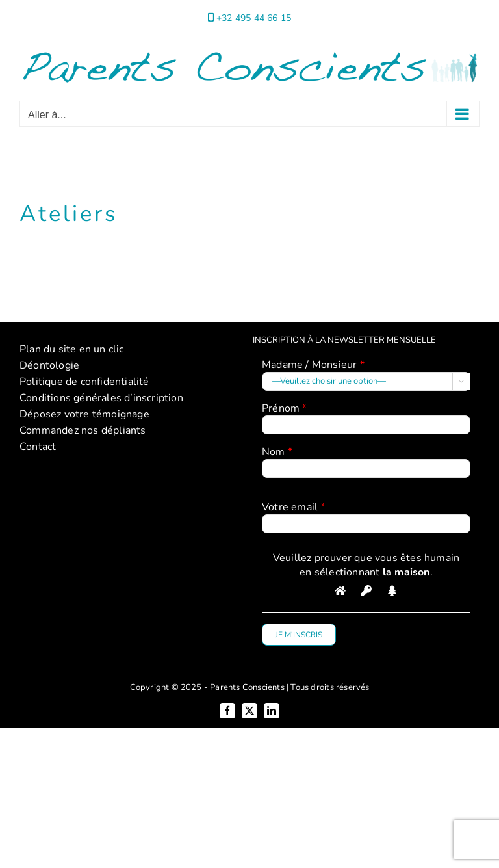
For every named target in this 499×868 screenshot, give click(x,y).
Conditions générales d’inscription (101, 398)
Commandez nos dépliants (83, 430)
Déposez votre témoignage (84, 414)
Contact (38, 447)
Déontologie (49, 365)
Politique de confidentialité (84, 382)
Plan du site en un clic (72, 349)
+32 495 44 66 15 (254, 18)
